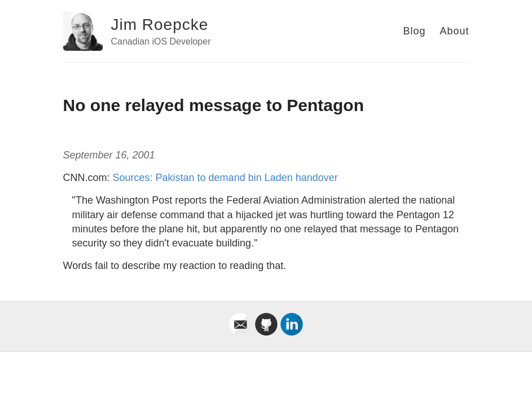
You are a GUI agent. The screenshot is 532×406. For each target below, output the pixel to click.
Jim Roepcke (160, 25)
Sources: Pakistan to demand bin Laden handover (225, 178)
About (454, 31)
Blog (414, 31)
